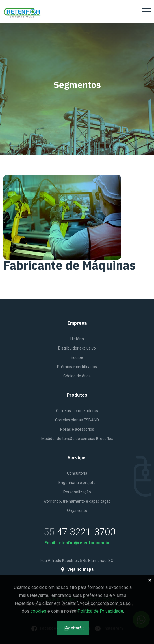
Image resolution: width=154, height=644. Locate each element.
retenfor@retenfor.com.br (83, 543)
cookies (38, 611)
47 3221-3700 (86, 532)
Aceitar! (73, 628)
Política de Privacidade (100, 611)
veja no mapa (77, 569)
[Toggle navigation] (146, 11)
